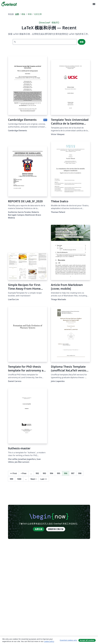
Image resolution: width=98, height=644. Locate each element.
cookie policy (49, 641)
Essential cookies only (68, 640)
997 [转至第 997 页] (73, 473)
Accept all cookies (87, 640)
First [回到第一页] (13, 473)
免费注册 (39, 529)
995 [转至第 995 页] (59, 473)
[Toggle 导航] (94, 4)
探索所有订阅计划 (56, 529)
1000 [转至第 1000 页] (19, 479)
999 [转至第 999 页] (11, 479)
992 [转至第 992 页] (37, 473)
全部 (17, 14)
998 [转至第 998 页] (80, 473)
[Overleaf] (9, 4)
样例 (30, 14)
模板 (23, 14)
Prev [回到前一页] (24, 473)
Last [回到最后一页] (44, 479)
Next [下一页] (34, 479)
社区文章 (38, 14)
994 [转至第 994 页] (51, 473)
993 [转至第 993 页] (44, 473)
